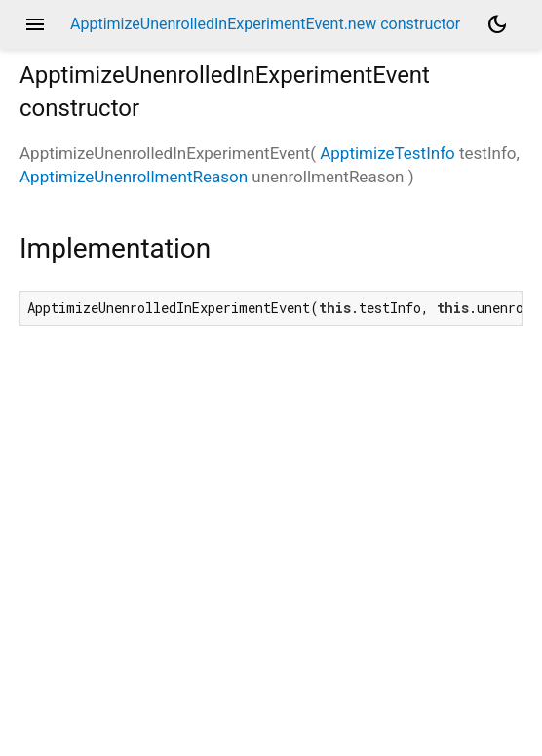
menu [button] (35, 24)
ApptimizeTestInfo (387, 153)
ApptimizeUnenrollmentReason (134, 177)
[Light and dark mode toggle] (497, 24)
